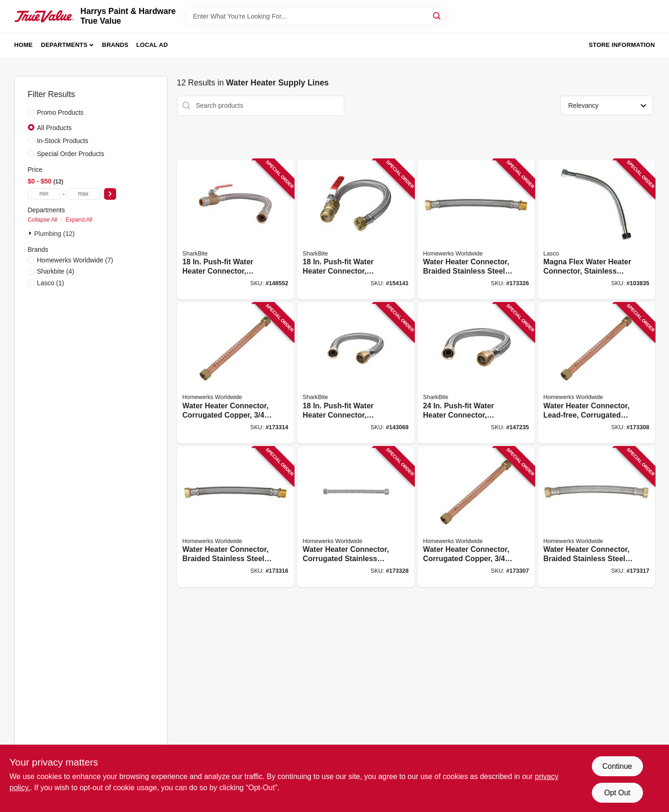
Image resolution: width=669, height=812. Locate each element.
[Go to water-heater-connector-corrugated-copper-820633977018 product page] (476, 517)
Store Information (622, 45)
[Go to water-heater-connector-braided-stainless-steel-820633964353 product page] (476, 230)
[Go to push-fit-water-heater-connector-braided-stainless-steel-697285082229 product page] (356, 373)
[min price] (44, 194)
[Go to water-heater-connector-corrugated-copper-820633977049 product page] (236, 373)
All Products (55, 128)
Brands (115, 45)
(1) (51, 283)
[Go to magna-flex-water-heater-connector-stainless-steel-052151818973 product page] (597, 230)
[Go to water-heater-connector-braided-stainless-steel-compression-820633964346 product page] (597, 517)
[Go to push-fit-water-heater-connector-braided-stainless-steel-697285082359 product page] (236, 230)
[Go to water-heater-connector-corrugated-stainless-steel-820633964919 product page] (356, 517)
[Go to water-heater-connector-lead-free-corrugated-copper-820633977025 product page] (597, 373)
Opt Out (617, 793)
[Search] (437, 16)
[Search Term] (316, 16)
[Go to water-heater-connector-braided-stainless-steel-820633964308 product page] (236, 517)
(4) (56, 271)
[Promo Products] (31, 112)
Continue (617, 766)
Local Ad (152, 45)
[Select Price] (110, 194)
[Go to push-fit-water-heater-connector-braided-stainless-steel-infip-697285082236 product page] (356, 230)
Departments (64, 45)
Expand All (79, 220)
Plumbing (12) (55, 234)
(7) (75, 260)
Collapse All (43, 220)
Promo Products (60, 112)
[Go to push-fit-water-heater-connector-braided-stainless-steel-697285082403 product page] (476, 373)
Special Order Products (71, 154)
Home (24, 45)
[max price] (83, 194)
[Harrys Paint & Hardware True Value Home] (44, 16)
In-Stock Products (63, 141)
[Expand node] (31, 233)
